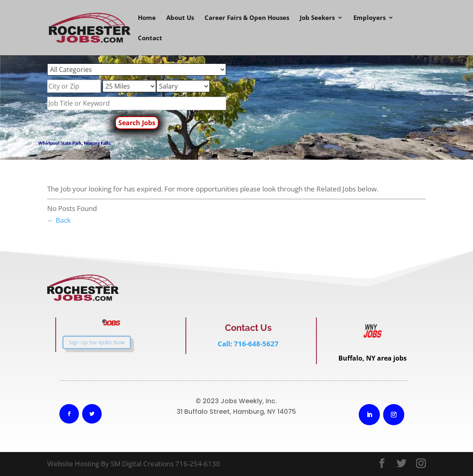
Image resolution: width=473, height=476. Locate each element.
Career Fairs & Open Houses (247, 18)
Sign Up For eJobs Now (90, 343)
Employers (369, 18)
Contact (150, 38)
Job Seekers (317, 18)
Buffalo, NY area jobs (373, 358)
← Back (59, 220)
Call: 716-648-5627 (248, 344)
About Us (180, 18)
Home (147, 18)
